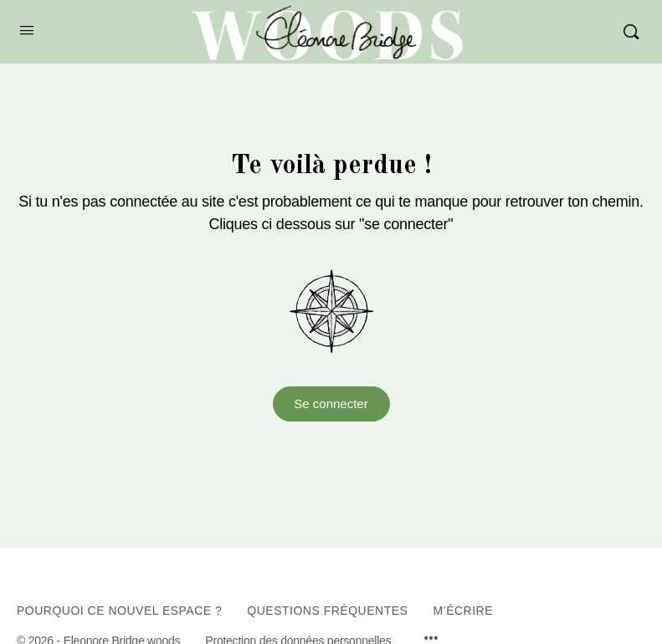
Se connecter (331, 404)
